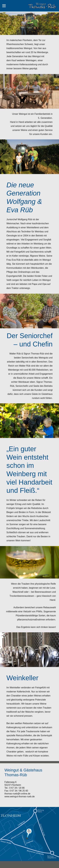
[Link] (42, 6)
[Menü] (4, 6)
